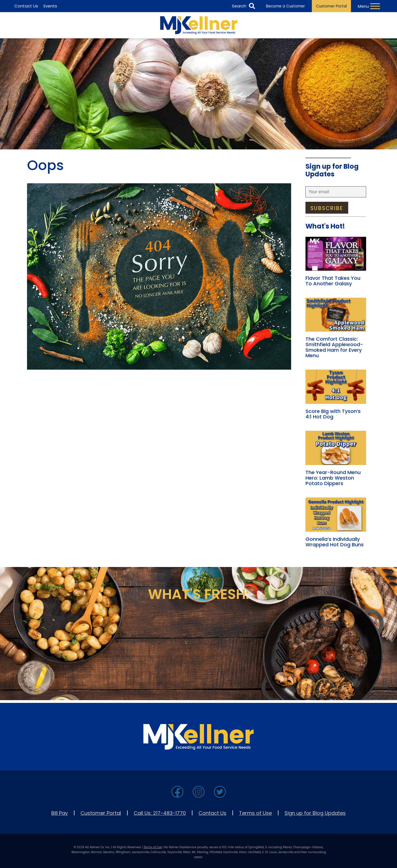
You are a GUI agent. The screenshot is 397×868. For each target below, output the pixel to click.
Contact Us (212, 813)
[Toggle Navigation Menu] (370, 6)
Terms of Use (255, 813)
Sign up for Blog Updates (315, 813)
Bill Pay (60, 813)
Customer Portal (331, 6)
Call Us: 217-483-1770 (160, 813)
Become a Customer (285, 6)
